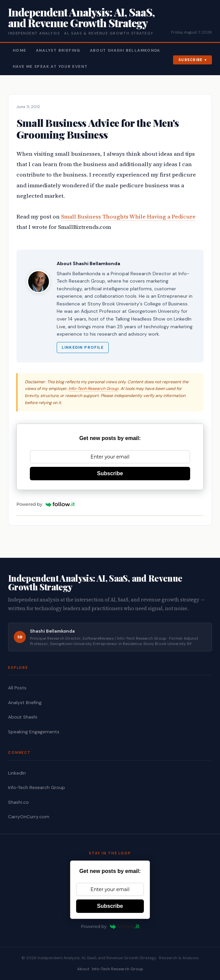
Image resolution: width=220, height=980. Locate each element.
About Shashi (23, 717)
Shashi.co (18, 802)
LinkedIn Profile (83, 348)
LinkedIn (17, 773)
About (83, 969)
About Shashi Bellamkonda (125, 51)
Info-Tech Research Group (93, 389)
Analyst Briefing (58, 51)
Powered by (46, 504)
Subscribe (191, 60)
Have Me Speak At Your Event (50, 67)
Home (20, 51)
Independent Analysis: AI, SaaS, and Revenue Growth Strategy (81, 17)
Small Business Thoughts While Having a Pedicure (128, 217)
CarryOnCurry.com (29, 817)
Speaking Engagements (34, 732)
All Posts (17, 688)
